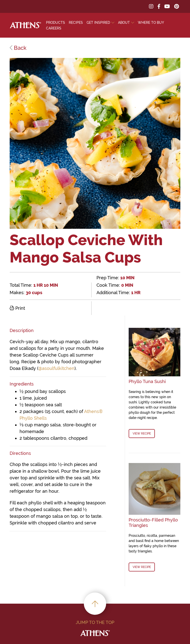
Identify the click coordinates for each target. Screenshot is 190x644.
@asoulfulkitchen (56, 368)
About (124, 23)
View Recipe (142, 434)
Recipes (76, 23)
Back (18, 48)
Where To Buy (151, 23)
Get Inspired (98, 23)
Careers (54, 28)
